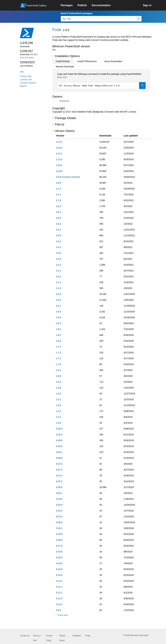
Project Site (26, 76)
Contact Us (25, 636)
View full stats (27, 58)
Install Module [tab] (63, 61)
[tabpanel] (101, 81)
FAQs (88, 636)
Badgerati (64, 101)
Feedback (77, 636)
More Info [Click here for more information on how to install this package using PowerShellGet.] (62, 77)
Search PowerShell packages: (77, 13)
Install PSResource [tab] (87, 61)
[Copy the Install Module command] (142, 86)
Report (23, 86)
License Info (26, 80)
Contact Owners (28, 83)
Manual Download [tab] (65, 67)
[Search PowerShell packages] (139, 19)
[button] (53, 56)
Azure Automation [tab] (113, 61)
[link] (69, 5)
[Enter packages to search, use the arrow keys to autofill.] (98, 19)
